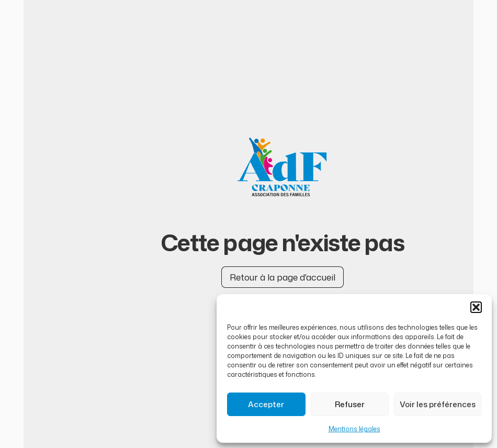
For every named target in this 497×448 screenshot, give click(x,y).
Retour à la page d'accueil (283, 277)
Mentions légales (354, 429)
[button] (476, 307)
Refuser (350, 404)
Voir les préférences (438, 404)
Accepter (266, 404)
